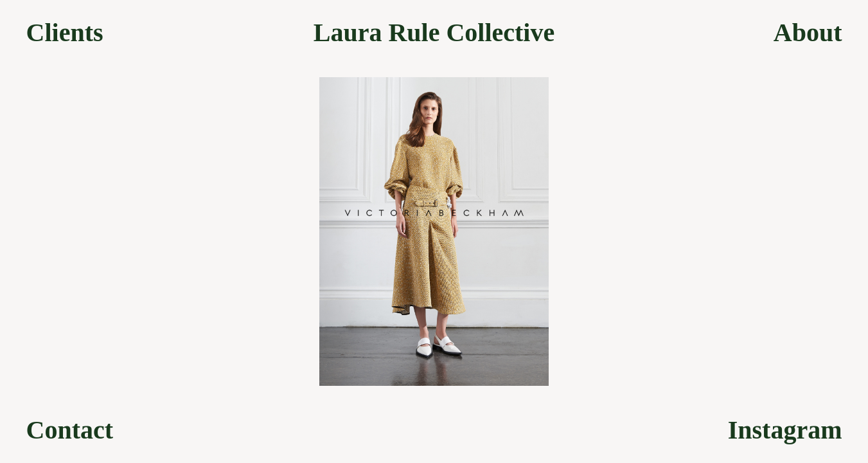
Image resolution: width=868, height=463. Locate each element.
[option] (434, 232)
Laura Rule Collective (434, 33)
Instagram (785, 430)
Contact (70, 430)
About (808, 33)
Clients (65, 33)
